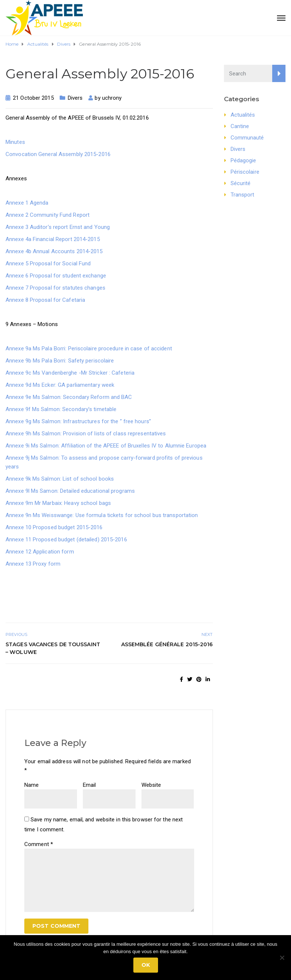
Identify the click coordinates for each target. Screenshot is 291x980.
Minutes (15, 142)
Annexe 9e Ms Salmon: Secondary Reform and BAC (69, 397)
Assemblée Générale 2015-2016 (167, 644)
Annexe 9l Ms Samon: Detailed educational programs (70, 491)
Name (31, 785)
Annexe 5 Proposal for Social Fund (48, 263)
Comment (39, 844)
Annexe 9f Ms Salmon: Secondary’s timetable (61, 409)
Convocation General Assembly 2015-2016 (58, 154)
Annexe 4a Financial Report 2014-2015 (53, 239)
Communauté (247, 138)
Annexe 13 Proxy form (33, 564)
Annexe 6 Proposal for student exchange (56, 276)
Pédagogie (243, 160)
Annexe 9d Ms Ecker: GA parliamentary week (60, 385)
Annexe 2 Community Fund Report (48, 215)
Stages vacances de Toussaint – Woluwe (53, 648)
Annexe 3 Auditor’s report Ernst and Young (58, 227)
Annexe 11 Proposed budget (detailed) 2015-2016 (66, 539)
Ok (146, 965)
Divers (75, 98)
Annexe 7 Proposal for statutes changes (55, 288)
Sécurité (241, 183)
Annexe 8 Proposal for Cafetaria (45, 300)
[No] (282, 958)
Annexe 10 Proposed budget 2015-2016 (54, 527)
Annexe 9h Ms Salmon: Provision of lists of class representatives (86, 434)
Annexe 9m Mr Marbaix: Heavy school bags (58, 503)
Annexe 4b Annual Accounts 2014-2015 (54, 251)
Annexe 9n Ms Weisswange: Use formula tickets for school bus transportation (102, 515)
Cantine (240, 126)
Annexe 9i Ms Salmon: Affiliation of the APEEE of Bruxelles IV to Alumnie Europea (106, 446)
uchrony (112, 98)
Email (90, 785)
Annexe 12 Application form (40, 552)
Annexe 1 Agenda (27, 203)
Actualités (243, 115)
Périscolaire (245, 172)
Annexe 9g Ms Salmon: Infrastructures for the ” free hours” (78, 421)
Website (151, 785)
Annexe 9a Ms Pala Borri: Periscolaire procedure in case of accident (89, 349)
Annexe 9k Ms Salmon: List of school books (60, 479)
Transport (243, 195)
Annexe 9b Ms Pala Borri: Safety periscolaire (60, 361)
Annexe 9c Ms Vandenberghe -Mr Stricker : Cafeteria (70, 373)
